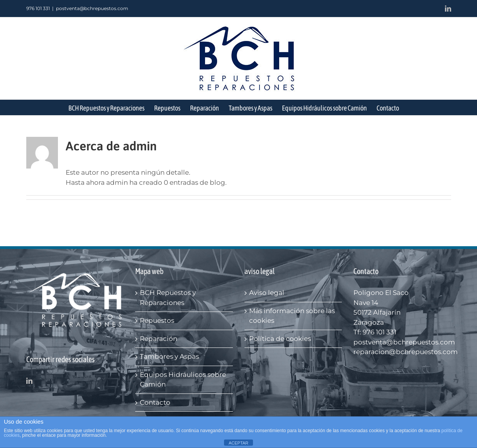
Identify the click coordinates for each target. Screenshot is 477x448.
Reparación (159, 339)
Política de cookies (280, 339)
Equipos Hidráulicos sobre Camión (183, 380)
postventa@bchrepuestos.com (92, 8)
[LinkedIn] (29, 381)
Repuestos (157, 320)
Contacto (155, 402)
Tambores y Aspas (169, 356)
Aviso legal (267, 293)
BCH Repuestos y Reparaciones (168, 298)
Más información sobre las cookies (292, 316)
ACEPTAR (238, 443)
